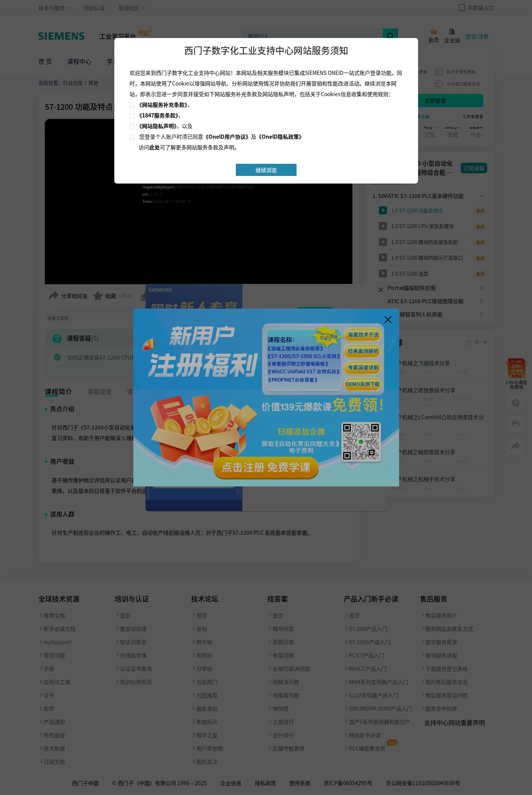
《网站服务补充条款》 (162, 105)
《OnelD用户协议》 (227, 136)
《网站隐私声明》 (157, 126)
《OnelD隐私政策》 (280, 136)
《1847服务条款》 (157, 115)
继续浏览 (266, 170)
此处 (155, 147)
